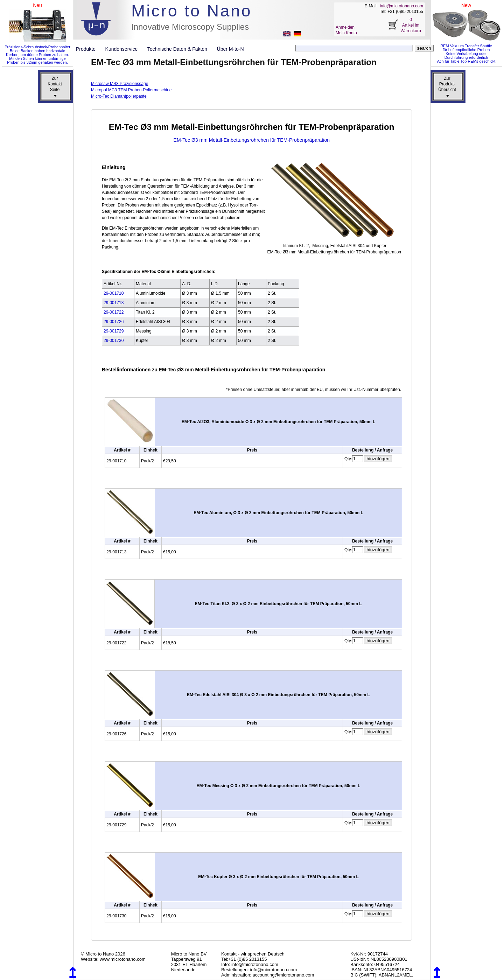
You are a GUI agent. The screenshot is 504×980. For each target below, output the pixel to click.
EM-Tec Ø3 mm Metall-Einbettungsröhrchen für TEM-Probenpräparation (252, 140)
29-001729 (114, 331)
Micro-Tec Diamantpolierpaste (119, 96)
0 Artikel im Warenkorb (411, 25)
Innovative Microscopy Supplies (190, 27)
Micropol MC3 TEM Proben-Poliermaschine (131, 90)
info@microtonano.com (401, 6)
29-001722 (114, 312)
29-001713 (114, 303)
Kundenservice (124, 49)
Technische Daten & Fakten (180, 49)
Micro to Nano (192, 11)
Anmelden (345, 27)
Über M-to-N (230, 49)
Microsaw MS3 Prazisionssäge (120, 84)
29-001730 (114, 341)
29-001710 (114, 293)
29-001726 (114, 322)
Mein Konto (346, 33)
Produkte (89, 49)
